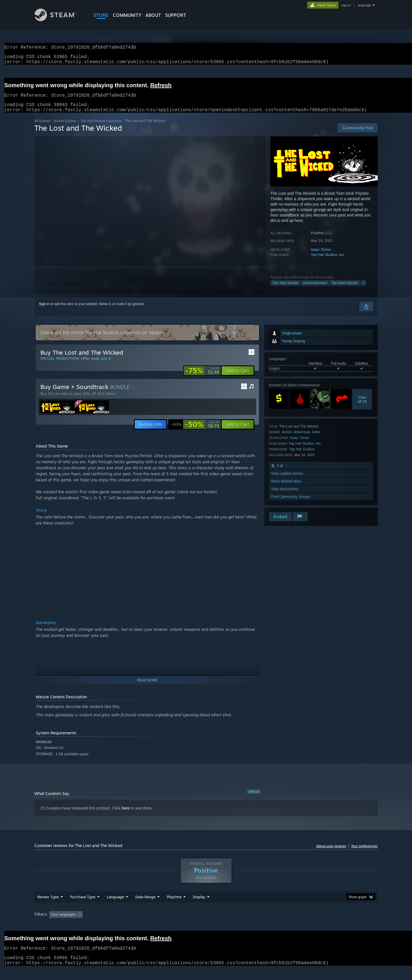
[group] (206, 922)
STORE (101, 15)
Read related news (286, 488)
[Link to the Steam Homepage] (60, 20)
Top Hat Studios (302, 456)
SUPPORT (176, 15)
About (153, 15)
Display (199, 904)
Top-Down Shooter (345, 290)
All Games (42, 128)
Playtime (174, 904)
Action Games (66, 128)
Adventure (302, 439)
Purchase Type (83, 904)
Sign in (44, 311)
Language (115, 904)
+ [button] (363, 290)
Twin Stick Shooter (285, 290)
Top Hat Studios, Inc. (328, 262)
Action (287, 439)
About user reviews (331, 853)
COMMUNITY (127, 15)
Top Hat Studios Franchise (101, 128)
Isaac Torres (321, 256)
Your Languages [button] (63, 921)
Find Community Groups (291, 503)
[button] (238, 377)
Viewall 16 (362, 406)
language (364, 5)
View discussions (285, 496)
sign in (346, 5)
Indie (316, 439)
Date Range (145, 904)
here (126, 815)
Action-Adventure (315, 290)
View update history (287, 480)
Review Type (48, 904)
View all (254, 798)
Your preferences (364, 853)
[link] (202, 377)
